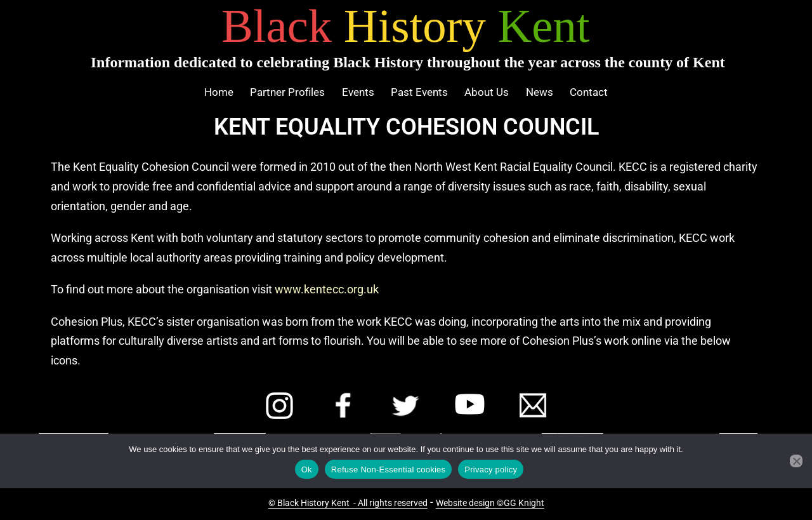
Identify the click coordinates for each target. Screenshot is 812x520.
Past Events (419, 92)
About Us (487, 92)
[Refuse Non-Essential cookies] (796, 461)
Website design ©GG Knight (490, 503)
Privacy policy (491, 470)
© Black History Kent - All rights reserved (348, 503)
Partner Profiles (287, 92)
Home (219, 92)
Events (358, 92)
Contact (589, 92)
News (540, 92)
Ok (307, 470)
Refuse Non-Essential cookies (388, 470)
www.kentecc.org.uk (327, 289)
